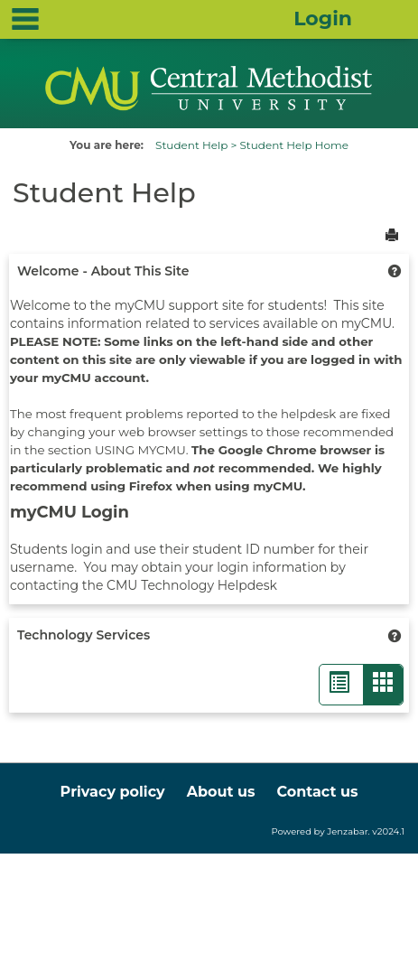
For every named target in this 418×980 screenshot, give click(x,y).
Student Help (191, 145)
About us (221, 792)
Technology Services (84, 635)
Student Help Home (294, 145)
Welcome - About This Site (103, 271)
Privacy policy (113, 792)
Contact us (317, 792)
